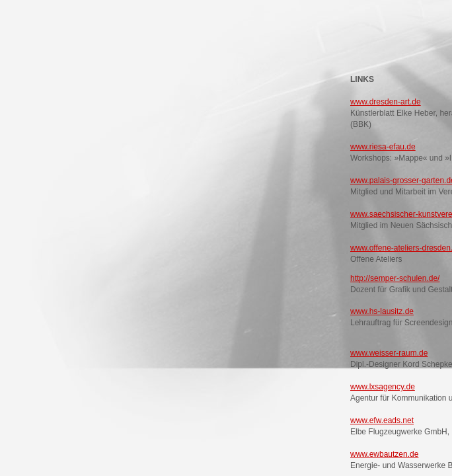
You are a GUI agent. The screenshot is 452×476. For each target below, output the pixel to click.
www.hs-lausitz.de (382, 311)
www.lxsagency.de (383, 387)
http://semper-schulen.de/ (395, 278)
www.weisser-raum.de (389, 353)
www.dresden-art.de (386, 102)
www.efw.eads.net (382, 420)
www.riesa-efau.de (383, 147)
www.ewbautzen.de (384, 454)
